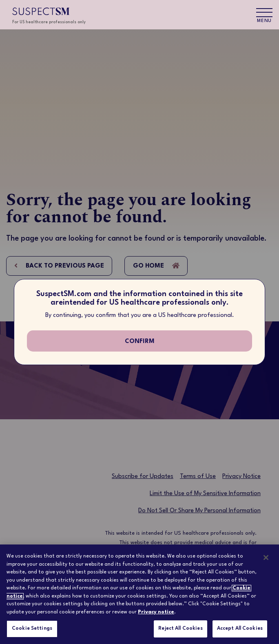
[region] (139, 594)
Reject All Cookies (180, 629)
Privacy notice (156, 612)
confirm (140, 342)
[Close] (266, 558)
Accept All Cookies (240, 629)
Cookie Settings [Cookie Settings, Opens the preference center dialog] (32, 629)
